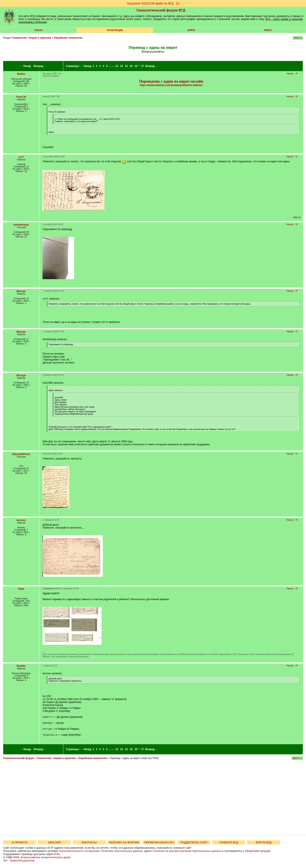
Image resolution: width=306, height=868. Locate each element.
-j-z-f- (21, 157)
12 (117, 66)
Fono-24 (21, 97)
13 (121, 66)
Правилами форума (258, 851)
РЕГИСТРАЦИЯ (115, 30)
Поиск (268, 30)
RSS (57, 854)
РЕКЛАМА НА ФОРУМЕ (124, 842)
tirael (21, 589)
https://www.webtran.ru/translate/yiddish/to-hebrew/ (171, 85)
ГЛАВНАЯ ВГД (229, 842)
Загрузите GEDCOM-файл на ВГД (150, 3)
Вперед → (40, 66)
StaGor (21, 74)
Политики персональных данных (122, 851)
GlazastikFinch (21, 454)
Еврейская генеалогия (68, 38)
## (297, 74)
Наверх (290, 74)
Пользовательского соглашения (79, 851)
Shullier (21, 666)
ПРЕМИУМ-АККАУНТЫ (159, 842)
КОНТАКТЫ (89, 842)
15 (131, 66)
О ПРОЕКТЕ (20, 842)
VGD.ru (38, 30)
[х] (178, 3)
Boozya (21, 291)
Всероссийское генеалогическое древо (46, 857)
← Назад (25, 66)
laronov (21, 520)
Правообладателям (22, 860)
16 (136, 66)
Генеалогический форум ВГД (161, 10)
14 (126, 66)
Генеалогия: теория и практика (32, 38)
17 (142, 66)
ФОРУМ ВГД (264, 842)
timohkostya (21, 225)
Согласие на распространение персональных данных (187, 851)
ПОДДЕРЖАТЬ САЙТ (194, 842)
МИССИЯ (54, 842)
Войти (191, 30)
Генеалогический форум (18, 758)
